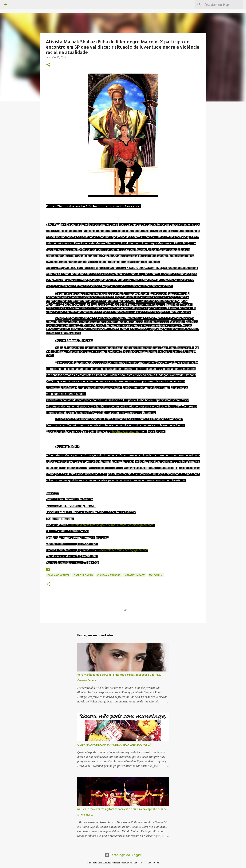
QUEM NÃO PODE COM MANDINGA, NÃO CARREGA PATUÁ (114, 745)
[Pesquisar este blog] (223, 5)
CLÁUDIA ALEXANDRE (109, 575)
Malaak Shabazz (135, 575)
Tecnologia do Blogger (123, 855)
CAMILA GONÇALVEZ (58, 575)
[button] (48, 65)
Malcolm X (156, 575)
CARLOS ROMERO (83, 575)
